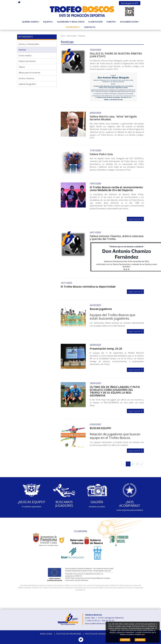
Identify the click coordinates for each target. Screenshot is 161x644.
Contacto (90, 27)
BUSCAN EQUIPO (100, 428)
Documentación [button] (130, 22)
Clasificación (95, 22)
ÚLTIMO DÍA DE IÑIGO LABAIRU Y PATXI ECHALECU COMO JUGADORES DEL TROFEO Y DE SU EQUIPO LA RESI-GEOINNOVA (115, 391)
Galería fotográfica (27, 84)
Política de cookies (96, 634)
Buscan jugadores (101, 309)
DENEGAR (140, 640)
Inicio (63, 36)
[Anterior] (124, 464)
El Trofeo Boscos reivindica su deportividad (88, 287)
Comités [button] (111, 22)
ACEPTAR (125, 640)
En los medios (25, 55)
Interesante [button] (73, 27)
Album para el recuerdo (29, 73)
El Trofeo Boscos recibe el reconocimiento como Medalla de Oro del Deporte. (116, 189)
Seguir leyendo (135, 219)
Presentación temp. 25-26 (106, 349)
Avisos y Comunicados (29, 44)
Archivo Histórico (27, 78)
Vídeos (22, 67)
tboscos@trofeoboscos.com (98, 623)
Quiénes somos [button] (31, 22)
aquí (143, 634)
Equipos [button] (48, 22)
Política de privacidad (69, 634)
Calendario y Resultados (71, 22)
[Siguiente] (142, 464)
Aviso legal (46, 634)
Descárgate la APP (130, 3)
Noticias (22, 50)
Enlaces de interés (27, 61)
